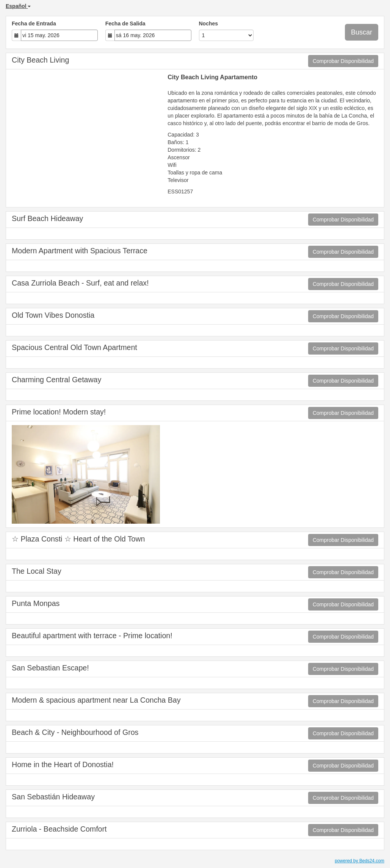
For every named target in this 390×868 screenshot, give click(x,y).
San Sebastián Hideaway (53, 797)
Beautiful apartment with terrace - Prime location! (92, 636)
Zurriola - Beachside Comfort (59, 829)
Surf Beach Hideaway (47, 218)
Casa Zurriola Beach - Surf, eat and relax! (80, 283)
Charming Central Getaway (56, 380)
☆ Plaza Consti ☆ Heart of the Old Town (78, 539)
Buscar (362, 32)
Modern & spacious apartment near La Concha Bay (96, 700)
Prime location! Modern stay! (59, 412)
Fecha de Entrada (34, 24)
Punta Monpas (36, 603)
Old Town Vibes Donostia (53, 315)
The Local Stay (37, 571)
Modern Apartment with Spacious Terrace (80, 251)
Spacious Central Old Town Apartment (74, 347)
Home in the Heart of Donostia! (63, 764)
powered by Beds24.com (359, 861)
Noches (209, 24)
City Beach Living (40, 60)
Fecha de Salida (125, 24)
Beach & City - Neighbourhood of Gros (75, 732)
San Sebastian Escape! (50, 668)
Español (18, 6)
